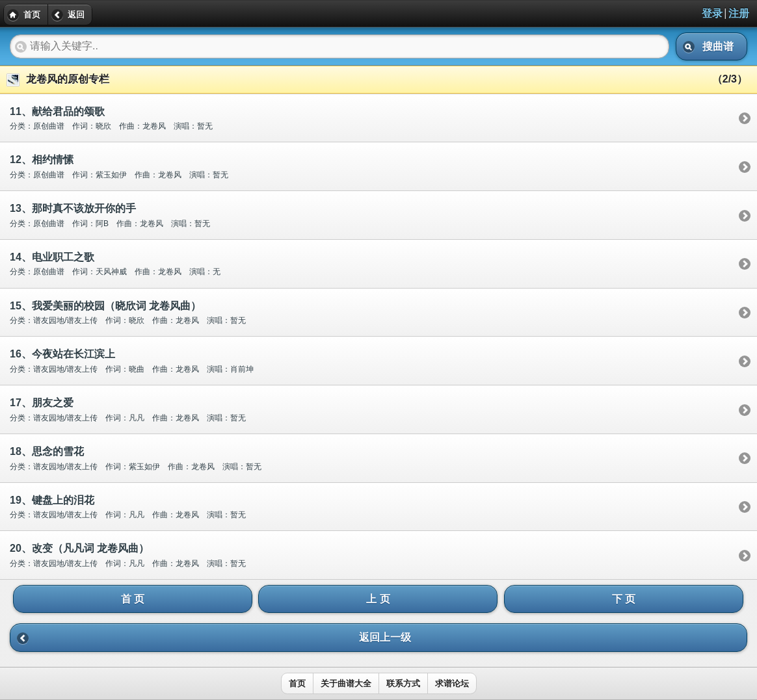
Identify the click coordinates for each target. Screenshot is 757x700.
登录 (712, 13)
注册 (739, 13)
